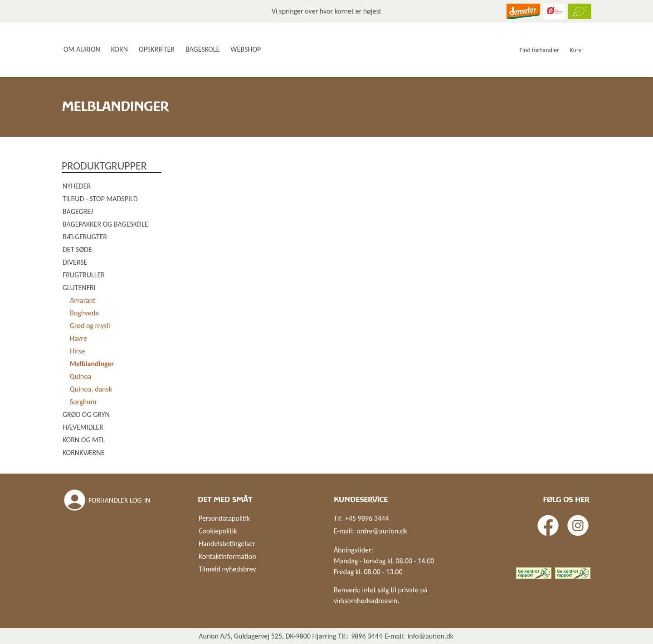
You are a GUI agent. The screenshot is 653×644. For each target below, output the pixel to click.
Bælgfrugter (85, 237)
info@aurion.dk (431, 636)
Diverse (75, 262)
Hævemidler (83, 427)
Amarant (83, 300)
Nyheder (77, 186)
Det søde (77, 249)
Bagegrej (78, 211)
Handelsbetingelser (227, 544)
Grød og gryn (86, 414)
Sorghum (83, 402)
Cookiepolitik (218, 531)
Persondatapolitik (224, 518)
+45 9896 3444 (367, 518)
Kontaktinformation (227, 556)
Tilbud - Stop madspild (100, 199)
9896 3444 (367, 636)
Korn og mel (84, 440)
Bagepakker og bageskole (105, 224)
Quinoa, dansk (91, 389)
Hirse (77, 351)
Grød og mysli (90, 326)
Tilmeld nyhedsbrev (227, 569)
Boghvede (84, 313)
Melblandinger (92, 364)
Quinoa (80, 376)
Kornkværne (83, 453)
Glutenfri (79, 288)
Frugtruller (84, 275)
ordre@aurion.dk (382, 531)
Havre (78, 338)
